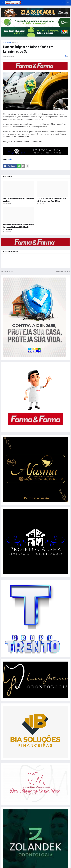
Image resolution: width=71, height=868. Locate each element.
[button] (2, 3)
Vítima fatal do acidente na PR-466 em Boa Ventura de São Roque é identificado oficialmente (18, 227)
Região (16, 43)
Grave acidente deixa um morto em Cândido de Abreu (19, 200)
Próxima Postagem (63, 271)
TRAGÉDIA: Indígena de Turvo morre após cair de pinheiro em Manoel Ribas (51, 200)
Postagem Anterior (8, 271)
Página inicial (7, 43)
